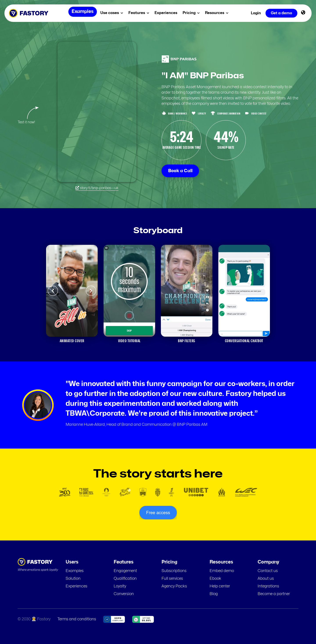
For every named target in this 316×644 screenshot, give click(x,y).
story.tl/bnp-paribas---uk (97, 188)
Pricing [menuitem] (193, 13)
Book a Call (180, 171)
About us (266, 579)
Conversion (124, 594)
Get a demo (281, 13)
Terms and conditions (77, 619)
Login (256, 13)
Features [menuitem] (141, 13)
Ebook (215, 579)
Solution (73, 579)
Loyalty (120, 586)
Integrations (268, 586)
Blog (214, 594)
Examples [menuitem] (81, 13)
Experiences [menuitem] (168, 13)
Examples (75, 571)
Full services (172, 579)
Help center (220, 586)
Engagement (125, 571)
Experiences (76, 586)
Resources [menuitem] (218, 13)
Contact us (268, 571)
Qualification (125, 579)
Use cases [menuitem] (113, 13)
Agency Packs (174, 586)
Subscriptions (174, 571)
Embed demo (222, 571)
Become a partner (274, 594)
